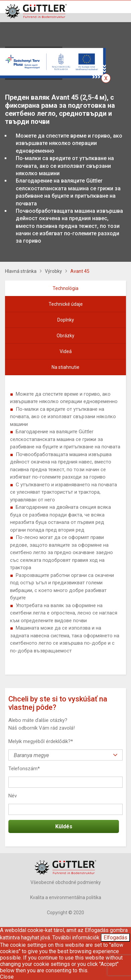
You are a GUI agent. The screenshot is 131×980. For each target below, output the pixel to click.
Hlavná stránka (21, 271)
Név (13, 796)
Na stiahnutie (65, 367)
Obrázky (65, 336)
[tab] (65, 288)
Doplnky (66, 320)
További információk (76, 938)
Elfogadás (115, 938)
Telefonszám (24, 769)
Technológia (65, 288)
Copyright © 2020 (65, 913)
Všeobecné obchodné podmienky (66, 882)
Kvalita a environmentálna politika (66, 897)
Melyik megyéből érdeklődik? (41, 741)
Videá (66, 351)
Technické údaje (66, 304)
